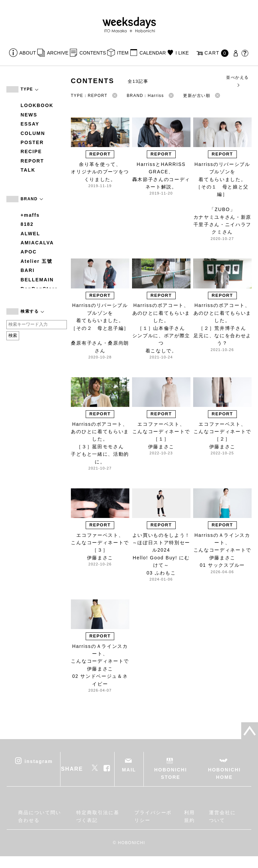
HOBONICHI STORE (170, 773)
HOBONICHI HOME (224, 773)
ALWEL (30, 234)
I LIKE (182, 53)
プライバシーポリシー (153, 816)
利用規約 (189, 816)
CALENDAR (153, 53)
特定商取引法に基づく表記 (98, 816)
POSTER (32, 142)
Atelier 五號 (36, 261)
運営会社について (222, 816)
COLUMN (33, 133)
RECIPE (31, 151)
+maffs (30, 215)
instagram (39, 761)
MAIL (129, 770)
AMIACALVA (37, 243)
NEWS (29, 115)
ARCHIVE (58, 53)
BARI (28, 270)
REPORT (32, 161)
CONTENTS (93, 53)
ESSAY (30, 124)
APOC (29, 252)
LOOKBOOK (37, 105)
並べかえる (237, 81)
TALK (28, 170)
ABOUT (28, 53)
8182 (27, 224)
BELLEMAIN (37, 280)
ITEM (123, 53)
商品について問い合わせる (39, 816)
